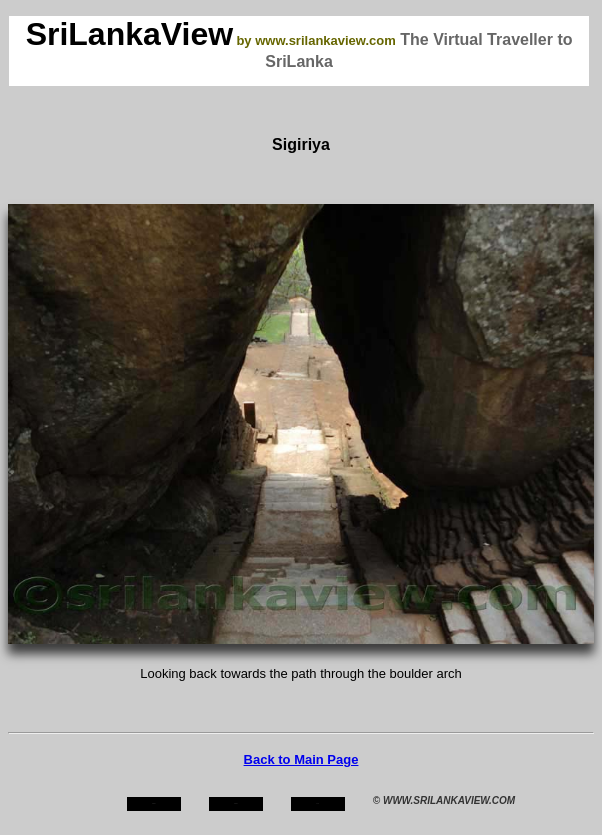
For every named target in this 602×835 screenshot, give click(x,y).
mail (318, 803)
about (236, 803)
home (153, 803)
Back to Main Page (301, 759)
